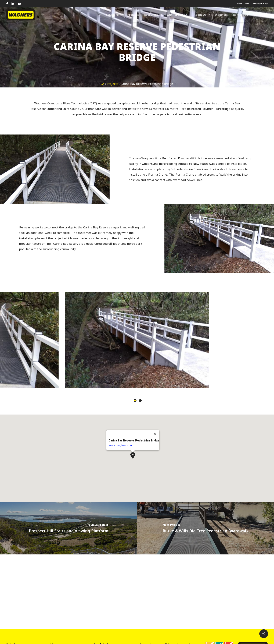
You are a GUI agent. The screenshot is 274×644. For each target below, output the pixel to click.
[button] (133, 455)
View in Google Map (120, 446)
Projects (112, 84)
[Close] (155, 434)
